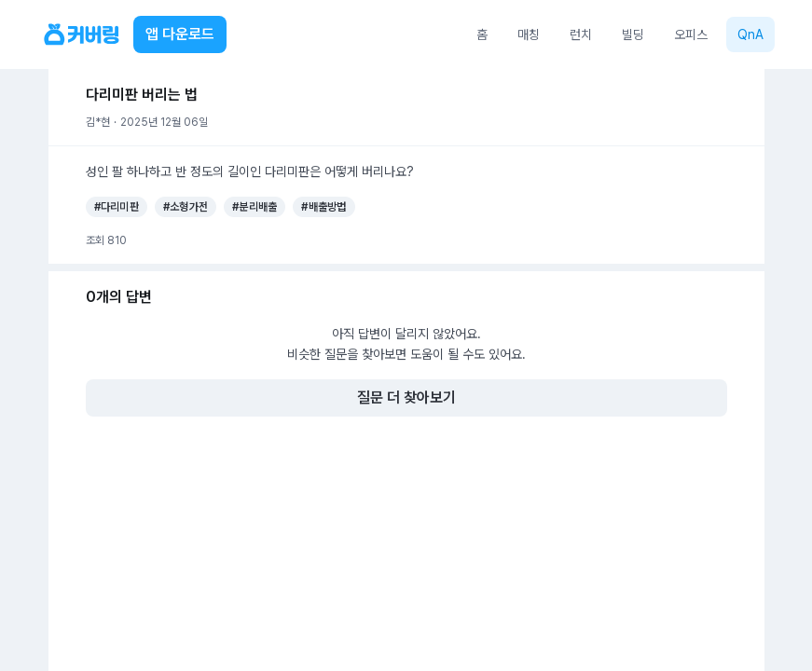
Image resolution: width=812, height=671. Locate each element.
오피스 (691, 34)
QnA (750, 34)
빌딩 (633, 34)
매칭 (529, 34)
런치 (581, 34)
